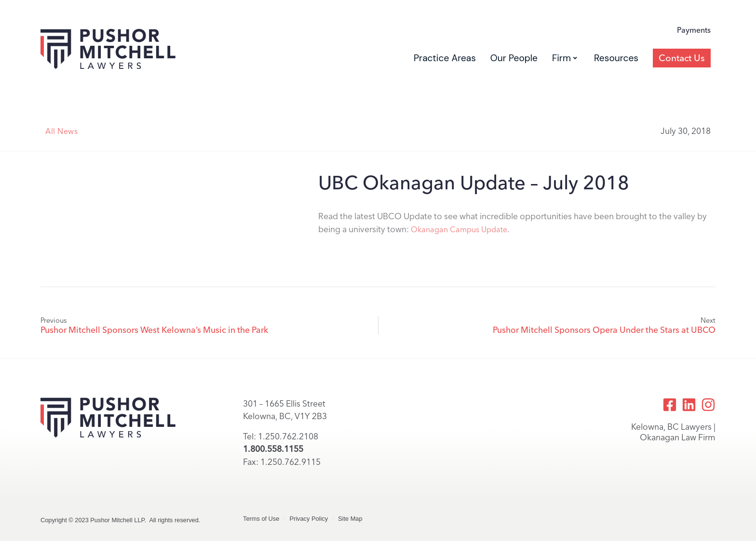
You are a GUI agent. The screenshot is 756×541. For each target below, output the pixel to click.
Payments (694, 30)
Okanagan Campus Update (459, 230)
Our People (514, 58)
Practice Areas (445, 58)
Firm (565, 58)
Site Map (350, 519)
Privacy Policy (309, 519)
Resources (616, 58)
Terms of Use (261, 519)
